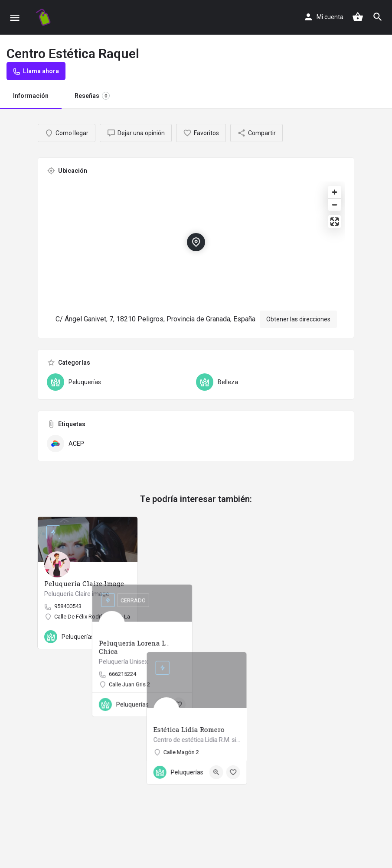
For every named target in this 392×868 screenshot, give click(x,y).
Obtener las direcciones (298, 319)
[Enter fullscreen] (335, 222)
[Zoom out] (335, 205)
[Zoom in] (335, 192)
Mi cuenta (330, 17)
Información (31, 96)
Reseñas (92, 96)
